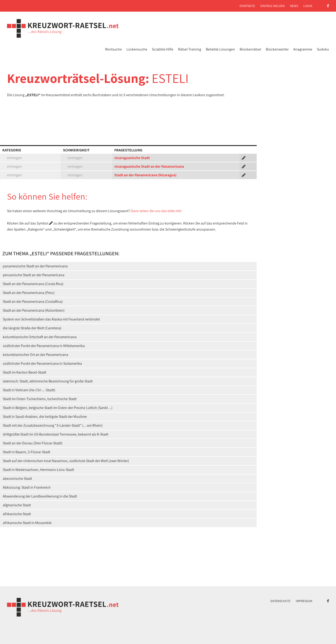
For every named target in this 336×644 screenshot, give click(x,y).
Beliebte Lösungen (220, 49)
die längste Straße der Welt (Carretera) (32, 328)
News (294, 6)
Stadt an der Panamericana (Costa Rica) (33, 284)
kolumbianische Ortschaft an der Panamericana (40, 337)
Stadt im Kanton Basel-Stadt (24, 372)
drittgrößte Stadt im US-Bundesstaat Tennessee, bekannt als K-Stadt (56, 434)
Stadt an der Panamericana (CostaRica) (33, 302)
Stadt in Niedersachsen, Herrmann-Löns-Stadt (38, 470)
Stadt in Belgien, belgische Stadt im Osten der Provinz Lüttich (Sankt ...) (58, 408)
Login (308, 6)
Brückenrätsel (250, 49)
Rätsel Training (190, 49)
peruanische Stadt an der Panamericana (34, 275)
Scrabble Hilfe (163, 49)
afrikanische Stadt (17, 514)
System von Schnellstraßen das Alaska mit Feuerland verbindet (51, 319)
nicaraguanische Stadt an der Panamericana (149, 166)
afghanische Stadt (17, 505)
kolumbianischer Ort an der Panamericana (35, 355)
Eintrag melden (273, 6)
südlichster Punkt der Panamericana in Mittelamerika (44, 346)
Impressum (304, 601)
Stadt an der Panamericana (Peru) (29, 293)
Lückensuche (137, 49)
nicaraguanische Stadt (132, 158)
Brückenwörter (277, 49)
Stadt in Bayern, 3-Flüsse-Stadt (26, 452)
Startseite (247, 6)
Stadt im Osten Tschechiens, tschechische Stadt (40, 399)
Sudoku (323, 49)
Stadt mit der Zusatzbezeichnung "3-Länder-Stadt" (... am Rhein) (53, 425)
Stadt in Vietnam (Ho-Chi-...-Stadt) (29, 390)
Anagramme (303, 49)
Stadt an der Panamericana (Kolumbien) (34, 310)
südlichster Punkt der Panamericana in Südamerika (42, 363)
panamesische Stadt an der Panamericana (35, 266)
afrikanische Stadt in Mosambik (27, 523)
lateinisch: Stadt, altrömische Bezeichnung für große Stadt (48, 381)
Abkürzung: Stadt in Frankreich (27, 487)
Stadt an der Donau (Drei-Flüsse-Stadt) (33, 443)
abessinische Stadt (17, 479)
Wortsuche (113, 49)
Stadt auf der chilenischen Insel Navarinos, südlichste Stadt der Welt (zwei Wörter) (66, 461)
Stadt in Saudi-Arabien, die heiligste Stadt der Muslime (45, 417)
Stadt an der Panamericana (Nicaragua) (145, 175)
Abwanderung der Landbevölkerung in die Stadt (40, 496)
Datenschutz (280, 601)
